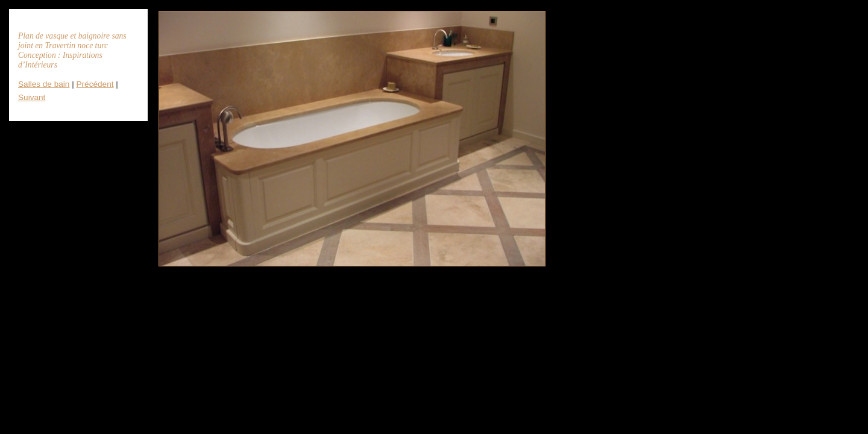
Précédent (95, 84)
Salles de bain (44, 84)
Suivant (32, 97)
